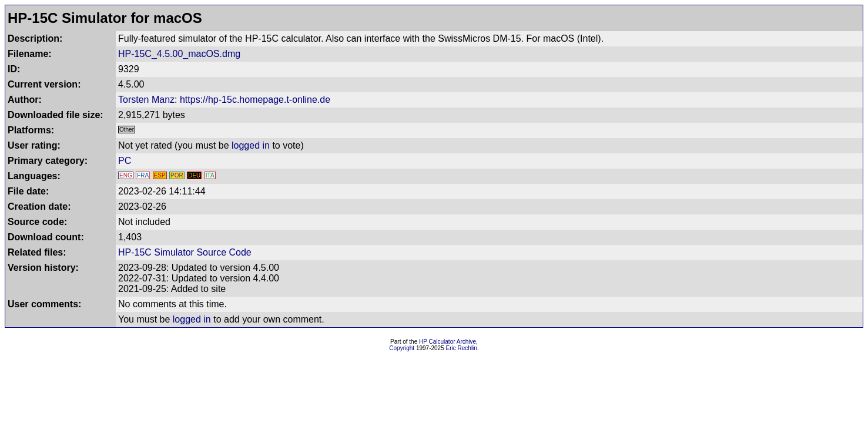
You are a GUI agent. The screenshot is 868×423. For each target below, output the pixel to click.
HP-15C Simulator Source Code (185, 252)
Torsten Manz (146, 100)
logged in (251, 145)
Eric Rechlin (462, 348)
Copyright (402, 348)
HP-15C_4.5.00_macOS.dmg (179, 54)
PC (125, 161)
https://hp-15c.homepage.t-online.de (255, 100)
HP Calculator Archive (448, 342)
